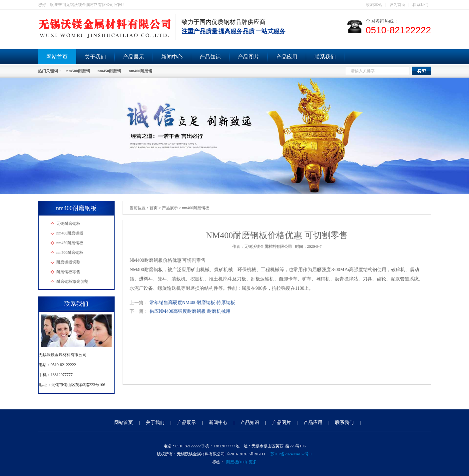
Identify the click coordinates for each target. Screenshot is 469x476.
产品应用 (287, 57)
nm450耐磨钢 (109, 71)
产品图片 (248, 57)
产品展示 (134, 57)
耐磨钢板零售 (68, 272)
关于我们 (95, 57)
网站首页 (57, 57)
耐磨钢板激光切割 (72, 281)
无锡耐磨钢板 (68, 224)
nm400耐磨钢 (140, 71)
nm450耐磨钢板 (70, 243)
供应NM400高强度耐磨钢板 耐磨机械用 (190, 311)
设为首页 (397, 5)
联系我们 (420, 5)
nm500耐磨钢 (78, 71)
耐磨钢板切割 (68, 262)
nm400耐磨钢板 (70, 233)
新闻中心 (172, 57)
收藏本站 (374, 5)
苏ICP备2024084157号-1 (291, 454)
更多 (253, 462)
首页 (154, 208)
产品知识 (210, 57)
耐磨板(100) (236, 462)
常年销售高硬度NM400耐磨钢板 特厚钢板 (192, 303)
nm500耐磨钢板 (70, 252)
